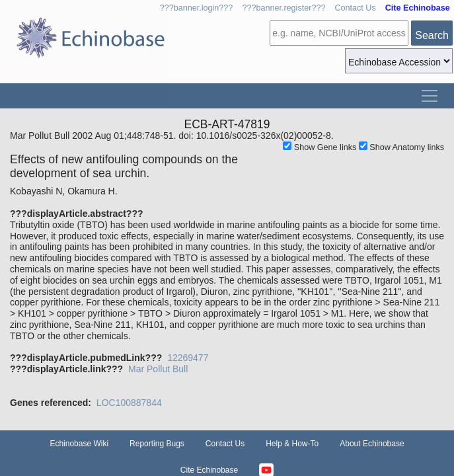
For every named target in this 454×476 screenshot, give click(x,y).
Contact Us (355, 8)
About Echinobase (372, 444)
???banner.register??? (284, 8)
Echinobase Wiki (79, 444)
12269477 (188, 358)
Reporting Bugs (157, 444)
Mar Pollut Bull (158, 369)
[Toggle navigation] (430, 96)
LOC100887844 (129, 403)
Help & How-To (292, 444)
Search (432, 35)
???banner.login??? (197, 8)
